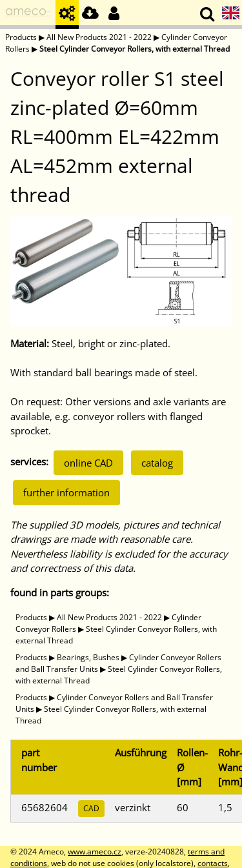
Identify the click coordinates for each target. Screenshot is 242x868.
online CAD (88, 463)
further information (66, 492)
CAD (91, 808)
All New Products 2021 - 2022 (99, 37)
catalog (157, 463)
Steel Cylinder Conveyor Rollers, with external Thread (135, 49)
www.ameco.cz (95, 852)
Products (21, 37)
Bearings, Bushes (88, 657)
